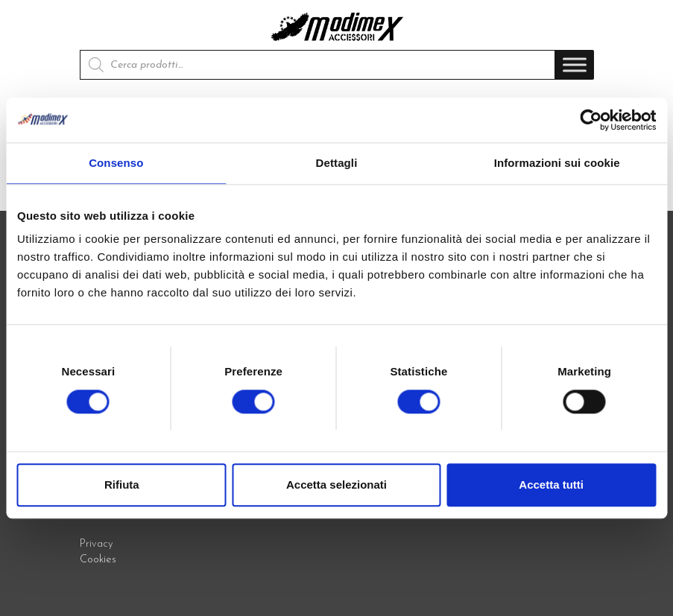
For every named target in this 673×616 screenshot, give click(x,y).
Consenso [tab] (116, 163)
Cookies (98, 560)
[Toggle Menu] (575, 65)
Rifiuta (122, 485)
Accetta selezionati (336, 485)
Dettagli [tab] (337, 163)
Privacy (97, 544)
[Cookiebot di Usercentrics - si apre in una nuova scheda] (591, 120)
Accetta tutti (551, 485)
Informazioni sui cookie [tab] (557, 163)
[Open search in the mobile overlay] (317, 65)
